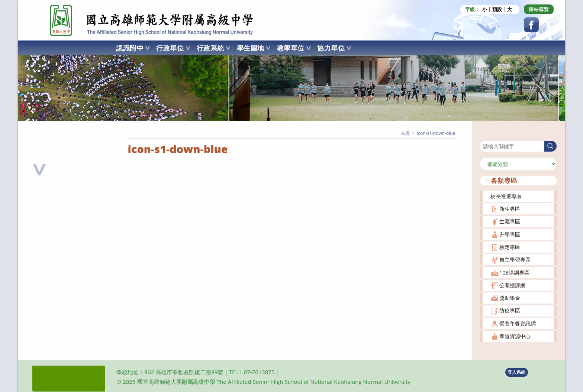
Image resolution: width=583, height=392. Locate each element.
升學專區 (510, 234)
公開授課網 (512, 285)
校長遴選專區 (506, 196)
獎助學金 (510, 298)
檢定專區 (510, 247)
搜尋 (485, 136)
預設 (497, 9)
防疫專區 (510, 310)
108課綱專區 (514, 273)
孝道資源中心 (515, 336)
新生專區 (510, 209)
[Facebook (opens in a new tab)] (531, 25)
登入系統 (516, 372)
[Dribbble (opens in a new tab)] (539, 9)
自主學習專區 (515, 260)
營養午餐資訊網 (518, 323)
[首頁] (405, 133)
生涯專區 (510, 221)
